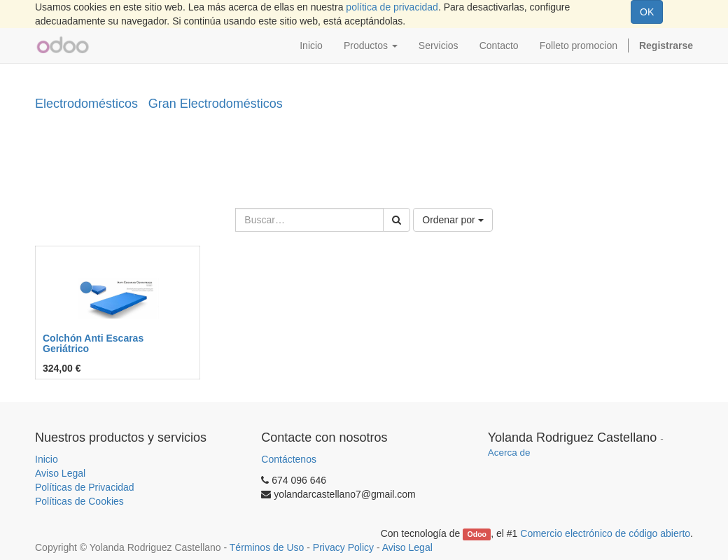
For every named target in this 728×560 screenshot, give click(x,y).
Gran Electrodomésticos (216, 104)
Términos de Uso (267, 547)
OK (647, 12)
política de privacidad (392, 7)
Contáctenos (289, 459)
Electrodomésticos (86, 104)
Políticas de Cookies (79, 501)
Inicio (47, 459)
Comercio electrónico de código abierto (605, 533)
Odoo (477, 534)
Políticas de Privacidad (85, 487)
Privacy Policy (343, 547)
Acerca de (509, 453)
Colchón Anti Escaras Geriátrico (93, 343)
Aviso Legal (60, 473)
